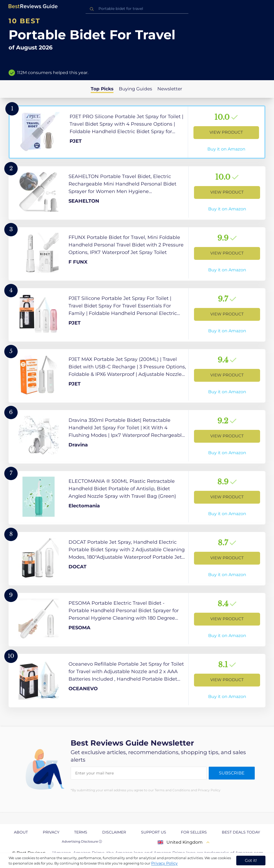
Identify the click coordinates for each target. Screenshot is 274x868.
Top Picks (102, 89)
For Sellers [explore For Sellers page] (194, 832)
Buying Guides (135, 89)
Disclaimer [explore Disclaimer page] (114, 832)
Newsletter (170, 89)
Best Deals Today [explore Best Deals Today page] (241, 832)
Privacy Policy (164, 863)
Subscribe (232, 773)
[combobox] (137, 9)
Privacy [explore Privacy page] (51, 832)
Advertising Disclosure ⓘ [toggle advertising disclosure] (82, 841)
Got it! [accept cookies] (251, 860)
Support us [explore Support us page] (154, 832)
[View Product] (137, 132)
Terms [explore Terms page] (81, 832)
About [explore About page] (21, 832)
